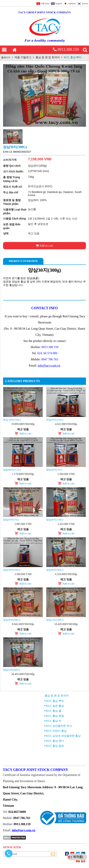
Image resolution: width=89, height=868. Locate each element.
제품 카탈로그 (23, 57)
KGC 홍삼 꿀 (54, 711)
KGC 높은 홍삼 (55, 706)
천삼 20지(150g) (12, 420)
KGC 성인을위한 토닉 (59, 726)
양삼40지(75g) (54, 470)
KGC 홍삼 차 (54, 721)
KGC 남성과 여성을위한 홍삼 (63, 736)
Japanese (72, 3)
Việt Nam (45, 3)
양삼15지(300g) (55, 620)
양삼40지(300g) (55, 570)
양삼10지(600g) (12, 670)
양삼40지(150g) (55, 520)
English (59, 3)
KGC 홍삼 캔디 (55, 741)
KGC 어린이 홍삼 (56, 731)
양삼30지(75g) (11, 520)
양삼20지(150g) (55, 420)
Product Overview (23, 261)
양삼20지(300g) (12, 620)
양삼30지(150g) (12, 570)
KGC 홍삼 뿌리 (73, 57)
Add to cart (44, 246)
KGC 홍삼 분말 (55, 716)
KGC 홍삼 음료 (55, 746)
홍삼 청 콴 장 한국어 (48, 57)
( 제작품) (77, 857)
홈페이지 (6, 57)
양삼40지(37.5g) (12, 470)
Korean (85, 3)
